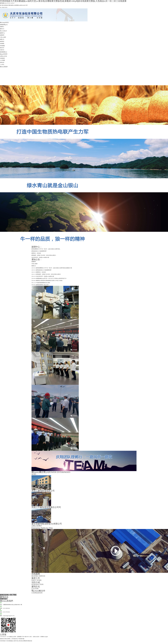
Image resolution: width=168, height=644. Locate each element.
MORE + (34, 474)
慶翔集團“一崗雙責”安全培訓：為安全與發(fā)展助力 (44, 255)
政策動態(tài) (3, 52)
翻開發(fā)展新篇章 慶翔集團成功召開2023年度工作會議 (49, 281)
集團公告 (2, 39)
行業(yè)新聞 (3, 37)
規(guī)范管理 (4, 54)
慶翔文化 (2, 29)
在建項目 (2, 50)
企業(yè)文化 (3, 56)
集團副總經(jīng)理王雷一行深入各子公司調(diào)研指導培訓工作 (51, 278)
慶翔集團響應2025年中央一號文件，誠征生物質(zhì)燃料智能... (46, 249)
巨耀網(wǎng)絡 (44, 637)
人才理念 (2, 65)
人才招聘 (2, 60)
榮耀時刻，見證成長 (36, 253)
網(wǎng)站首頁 (4, 22)
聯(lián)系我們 (4, 67)
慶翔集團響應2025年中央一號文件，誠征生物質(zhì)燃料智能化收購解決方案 (54, 268)
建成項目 (2, 48)
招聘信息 (2, 62)
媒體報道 (2, 41)
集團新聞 (2, 35)
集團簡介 (2, 27)
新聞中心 (2, 33)
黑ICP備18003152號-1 (27, 637)
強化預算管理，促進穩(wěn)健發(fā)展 (40, 257)
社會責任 (2, 58)
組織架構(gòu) (4, 25)
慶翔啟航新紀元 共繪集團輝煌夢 (39, 251)
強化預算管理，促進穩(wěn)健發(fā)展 (45, 276)
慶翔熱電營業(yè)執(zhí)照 (42, 285)
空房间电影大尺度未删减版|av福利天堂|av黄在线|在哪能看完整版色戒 (16, 641)
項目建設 (2, 46)
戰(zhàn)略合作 (3, 31)
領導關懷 (2, 44)
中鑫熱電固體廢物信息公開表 (43, 283)
